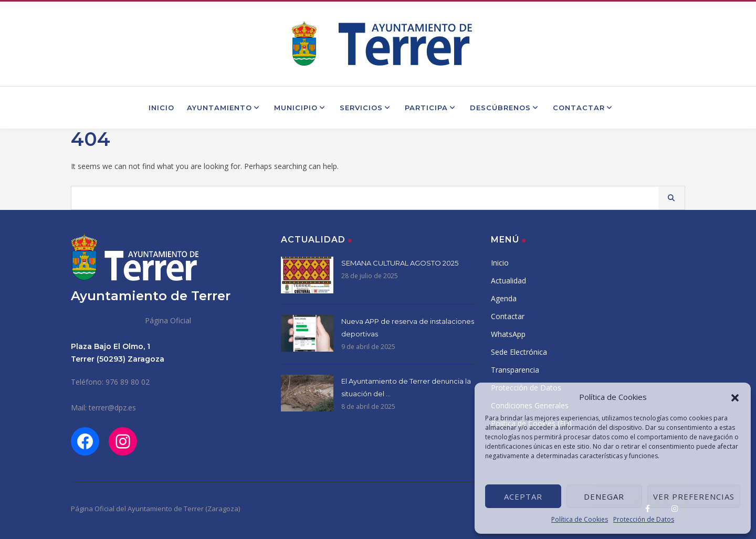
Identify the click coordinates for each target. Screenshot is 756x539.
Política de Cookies (580, 519)
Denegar (604, 496)
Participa (431, 108)
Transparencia (515, 370)
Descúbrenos (505, 108)
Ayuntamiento (224, 108)
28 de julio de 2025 (370, 276)
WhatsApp (508, 334)
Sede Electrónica (519, 352)
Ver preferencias (694, 496)
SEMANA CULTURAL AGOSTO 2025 (400, 263)
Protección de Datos (644, 519)
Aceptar (523, 496)
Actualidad (508, 281)
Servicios (366, 108)
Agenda (504, 298)
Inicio (161, 108)
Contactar (584, 108)
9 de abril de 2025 (368, 347)
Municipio (301, 108)
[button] (735, 397)
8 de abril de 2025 (368, 406)
